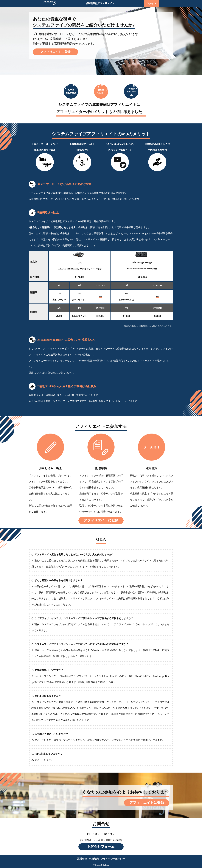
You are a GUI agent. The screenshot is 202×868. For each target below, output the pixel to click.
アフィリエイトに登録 (55, 52)
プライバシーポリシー (113, 859)
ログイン (151, 3)
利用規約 (94, 859)
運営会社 (82, 859)
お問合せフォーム (101, 847)
